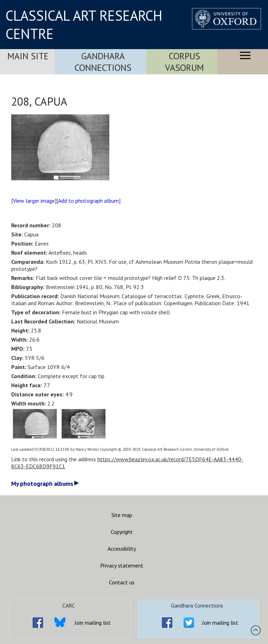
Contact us (122, 582)
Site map (122, 515)
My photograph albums (45, 484)
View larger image (34, 201)
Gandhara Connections (103, 62)
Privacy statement (122, 565)
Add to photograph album (88, 201)
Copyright (122, 532)
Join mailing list (93, 623)
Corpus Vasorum (184, 62)
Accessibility (122, 549)
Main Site (28, 56)
